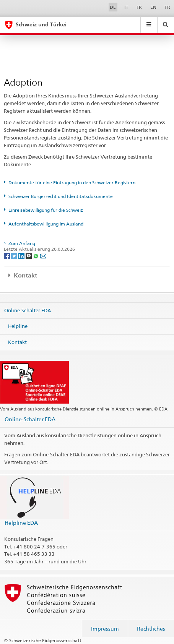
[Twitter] (15, 255)
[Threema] (29, 255)
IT (126, 7)
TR (167, 7)
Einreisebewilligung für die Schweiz (46, 210)
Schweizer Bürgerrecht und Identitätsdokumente (61, 196)
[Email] (43, 255)
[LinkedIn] (22, 255)
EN (153, 7)
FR (139, 7)
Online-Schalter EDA (28, 310)
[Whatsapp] (37, 255)
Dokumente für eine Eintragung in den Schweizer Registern (72, 182)
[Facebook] (7, 255)
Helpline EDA (21, 523)
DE (113, 7)
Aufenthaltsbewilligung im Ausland (46, 224)
